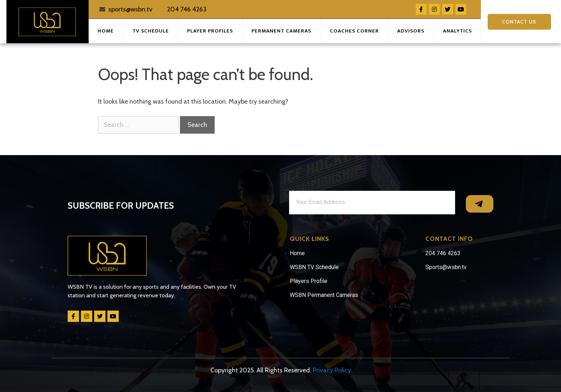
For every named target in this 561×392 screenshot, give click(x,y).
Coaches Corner (354, 31)
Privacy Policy (332, 370)
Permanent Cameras (281, 31)
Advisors (411, 31)
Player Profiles (210, 31)
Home (106, 31)
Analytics (457, 31)
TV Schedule (151, 31)
